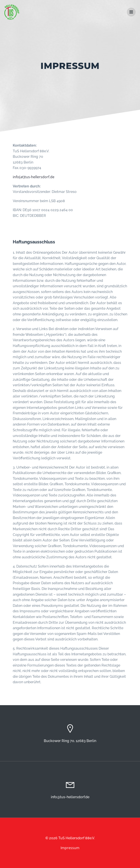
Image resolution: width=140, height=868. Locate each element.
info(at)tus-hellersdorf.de (34, 177)
